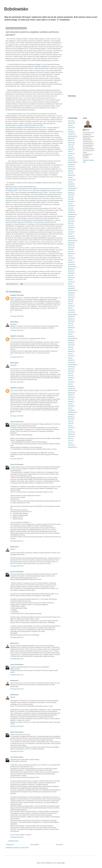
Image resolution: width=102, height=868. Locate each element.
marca (70, 121)
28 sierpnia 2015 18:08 (17, 689)
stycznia (70, 143)
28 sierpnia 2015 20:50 (17, 726)
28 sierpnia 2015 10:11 (17, 541)
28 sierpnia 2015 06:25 (17, 382)
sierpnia (70, 132)
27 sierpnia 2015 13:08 (17, 330)
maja (69, 125)
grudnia (70, 140)
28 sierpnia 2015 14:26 (17, 659)
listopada (71, 138)
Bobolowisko (16, 9)
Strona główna (35, 845)
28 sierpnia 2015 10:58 (17, 566)
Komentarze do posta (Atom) (21, 848)
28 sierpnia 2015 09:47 (17, 459)
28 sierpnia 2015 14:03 (17, 637)
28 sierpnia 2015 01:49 (17, 357)
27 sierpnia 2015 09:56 (17, 316)
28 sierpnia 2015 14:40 (17, 675)
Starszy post (59, 845)
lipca (69, 130)
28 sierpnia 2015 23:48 (17, 751)
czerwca (70, 127)
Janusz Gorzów (15, 422)
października (72, 136)
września (70, 134)
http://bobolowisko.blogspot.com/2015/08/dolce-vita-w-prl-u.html (26, 127)
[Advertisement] (75, 60)
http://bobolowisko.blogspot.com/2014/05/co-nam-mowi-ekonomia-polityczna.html (31, 222)
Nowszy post (10, 845)
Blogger (63, 863)
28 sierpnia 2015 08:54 (17, 416)
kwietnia (70, 123)
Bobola (12, 322)
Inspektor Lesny (15, 295)
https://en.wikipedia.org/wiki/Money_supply (42, 66)
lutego (70, 145)
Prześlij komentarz (13, 841)
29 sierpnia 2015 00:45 (17, 837)
